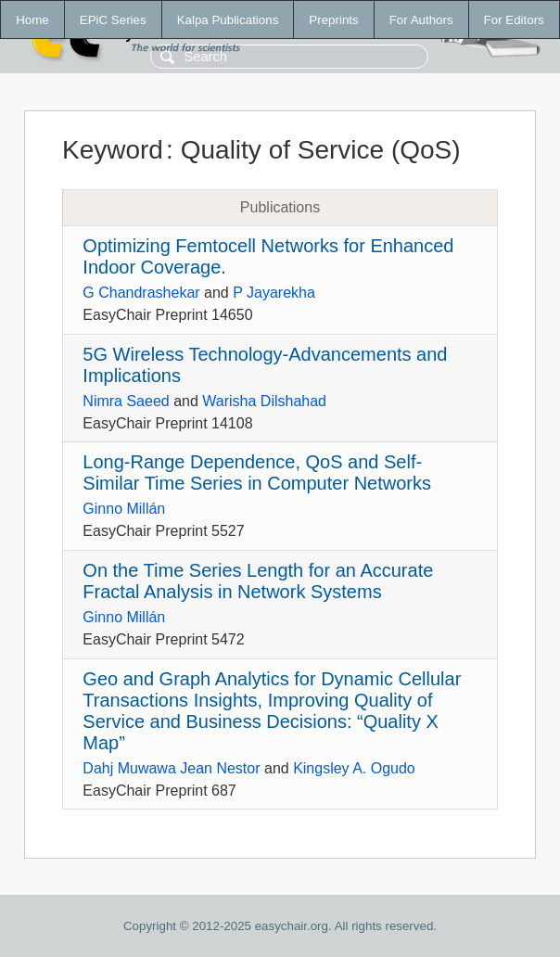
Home (32, 20)
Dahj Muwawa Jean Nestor (171, 768)
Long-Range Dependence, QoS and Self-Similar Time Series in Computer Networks (257, 472)
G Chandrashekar (141, 293)
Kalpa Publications (228, 20)
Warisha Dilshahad (264, 401)
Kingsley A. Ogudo (354, 768)
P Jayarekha (274, 293)
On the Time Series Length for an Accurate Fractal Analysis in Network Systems (258, 581)
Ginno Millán (124, 509)
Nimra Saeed (126, 401)
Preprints (333, 20)
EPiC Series (113, 20)
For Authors (421, 20)
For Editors (514, 20)
